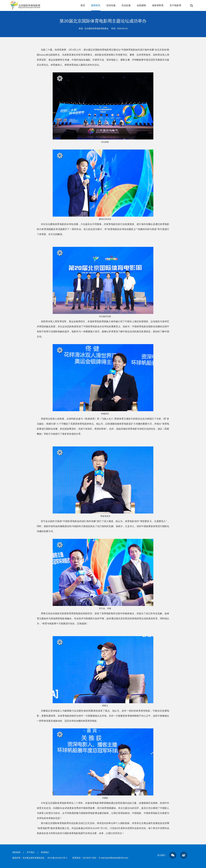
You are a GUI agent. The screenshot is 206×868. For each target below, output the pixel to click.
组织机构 (16, 852)
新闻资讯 (96, 8)
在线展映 (141, 8)
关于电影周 (175, 8)
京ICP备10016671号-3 (58, 858)
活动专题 (111, 8)
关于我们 (31, 852)
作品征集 (126, 8)
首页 (83, 8)
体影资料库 (158, 8)
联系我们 (45, 852)
